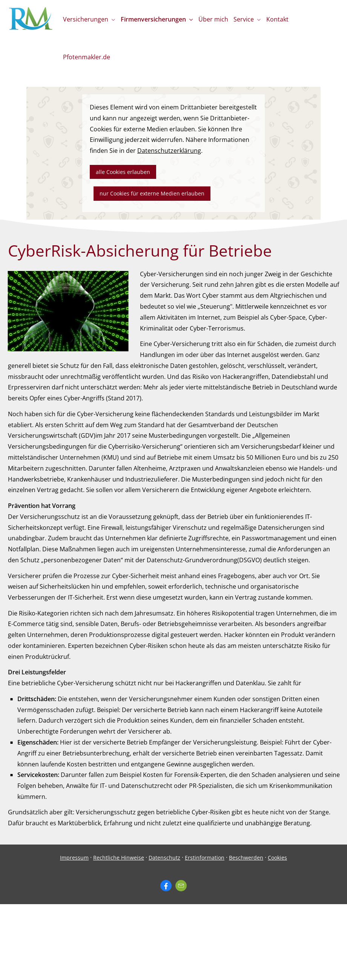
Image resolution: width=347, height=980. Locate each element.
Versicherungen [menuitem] (86, 19)
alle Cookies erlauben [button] (123, 172)
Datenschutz (164, 858)
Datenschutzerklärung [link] (169, 151)
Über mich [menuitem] (215, 19)
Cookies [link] (277, 858)
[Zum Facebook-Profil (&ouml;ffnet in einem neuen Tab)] (166, 886)
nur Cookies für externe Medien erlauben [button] (152, 193)
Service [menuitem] (247, 19)
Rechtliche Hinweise (119, 858)
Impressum (74, 858)
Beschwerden (246, 858)
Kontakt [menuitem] (281, 19)
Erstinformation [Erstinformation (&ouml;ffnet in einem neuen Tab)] (205, 858)
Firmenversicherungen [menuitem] (154, 19)
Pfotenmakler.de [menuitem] (87, 57)
